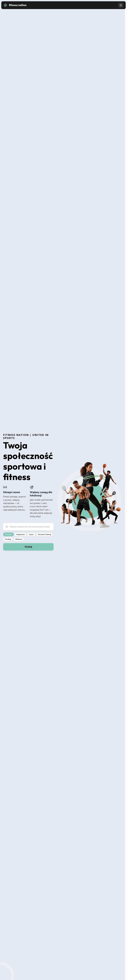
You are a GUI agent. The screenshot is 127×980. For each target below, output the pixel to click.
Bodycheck (21, 534)
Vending (8, 539)
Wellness (19, 539)
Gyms (31, 534)
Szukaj (28, 547)
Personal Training (44, 534)
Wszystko (8, 534)
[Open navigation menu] (121, 5)
